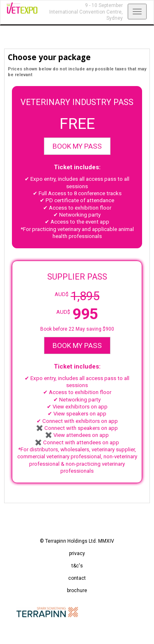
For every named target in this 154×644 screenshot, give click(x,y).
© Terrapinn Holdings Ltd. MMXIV (77, 541)
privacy (77, 553)
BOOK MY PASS (77, 146)
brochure (77, 590)
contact (77, 578)
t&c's (77, 566)
